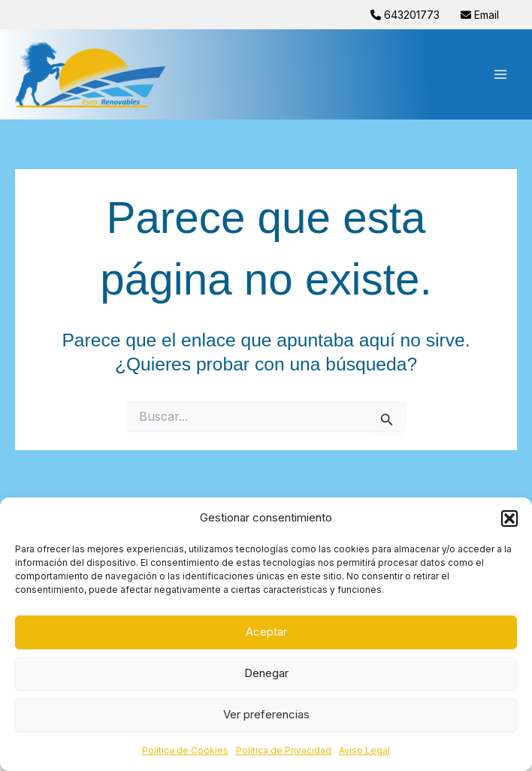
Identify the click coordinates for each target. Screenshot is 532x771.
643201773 (407, 15)
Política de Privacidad (284, 750)
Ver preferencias (266, 714)
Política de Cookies (185, 750)
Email (480, 15)
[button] (509, 519)
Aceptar (266, 632)
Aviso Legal (364, 750)
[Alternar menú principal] (500, 75)
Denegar (266, 673)
